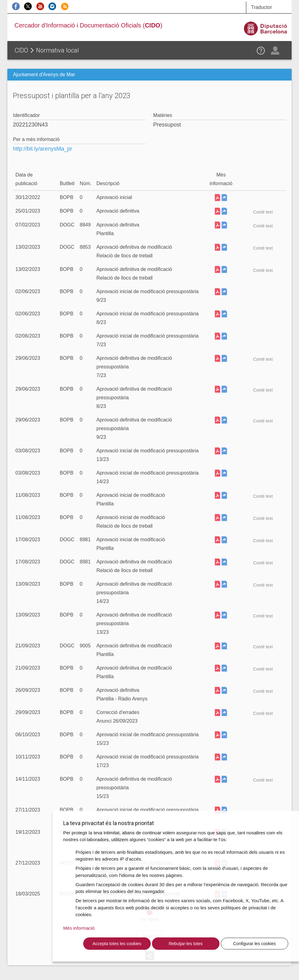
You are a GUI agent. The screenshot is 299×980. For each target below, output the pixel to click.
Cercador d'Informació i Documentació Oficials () (88, 25)
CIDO (21, 50)
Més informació (79, 928)
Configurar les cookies (254, 944)
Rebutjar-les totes (186, 944)
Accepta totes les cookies (117, 944)
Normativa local (57, 50)
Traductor (261, 7)
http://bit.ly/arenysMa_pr (43, 149)
